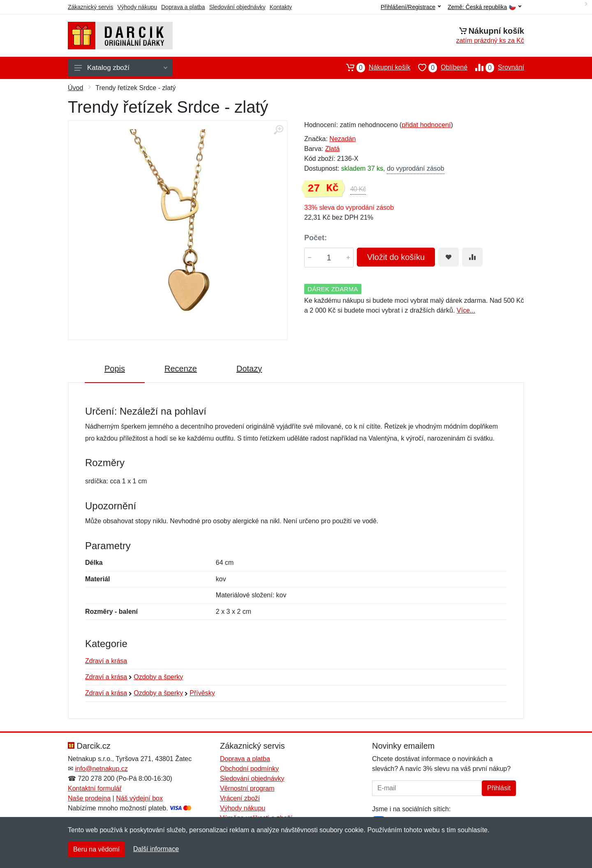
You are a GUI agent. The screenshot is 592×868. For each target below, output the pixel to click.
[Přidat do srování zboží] (472, 257)
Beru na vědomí (96, 849)
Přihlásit (499, 788)
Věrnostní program (247, 788)
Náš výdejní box (139, 798)
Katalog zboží (121, 68)
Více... (466, 310)
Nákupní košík (374, 67)
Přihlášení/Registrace (411, 7)
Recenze (181, 369)
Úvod (75, 88)
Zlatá (333, 149)
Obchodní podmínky (249, 769)
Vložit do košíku (396, 257)
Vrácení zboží (240, 798)
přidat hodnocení (426, 125)
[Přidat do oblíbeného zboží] (449, 257)
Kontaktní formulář (95, 788)
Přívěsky (202, 693)
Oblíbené (439, 67)
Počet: (316, 238)
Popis (115, 369)
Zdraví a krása (106, 661)
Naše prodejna (89, 798)
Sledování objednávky (237, 7)
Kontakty (281, 7)
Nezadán (342, 139)
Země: (484, 7)
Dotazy (249, 369)
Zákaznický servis (90, 7)
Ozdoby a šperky (158, 677)
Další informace (156, 849)
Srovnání (496, 67)
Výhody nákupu (137, 7)
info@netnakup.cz (101, 769)
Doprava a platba (183, 7)
